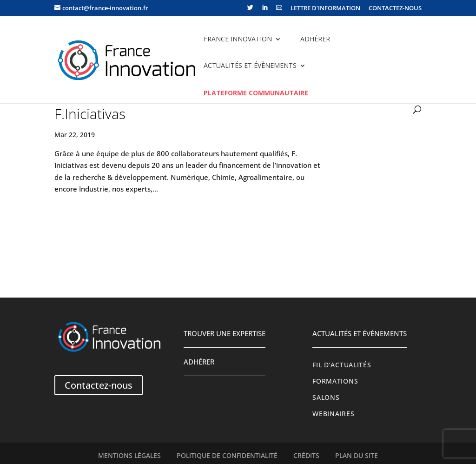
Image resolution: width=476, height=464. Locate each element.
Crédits (306, 456)
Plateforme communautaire (256, 93)
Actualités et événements (360, 333)
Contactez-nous (99, 385)
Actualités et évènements (250, 65)
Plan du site (357, 456)
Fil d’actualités (342, 365)
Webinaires (333, 414)
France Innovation (238, 39)
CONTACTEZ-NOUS (395, 9)
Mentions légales (129, 456)
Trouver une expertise (225, 333)
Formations (335, 381)
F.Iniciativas (90, 114)
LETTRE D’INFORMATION (325, 9)
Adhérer (315, 39)
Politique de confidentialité (227, 456)
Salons (326, 398)
